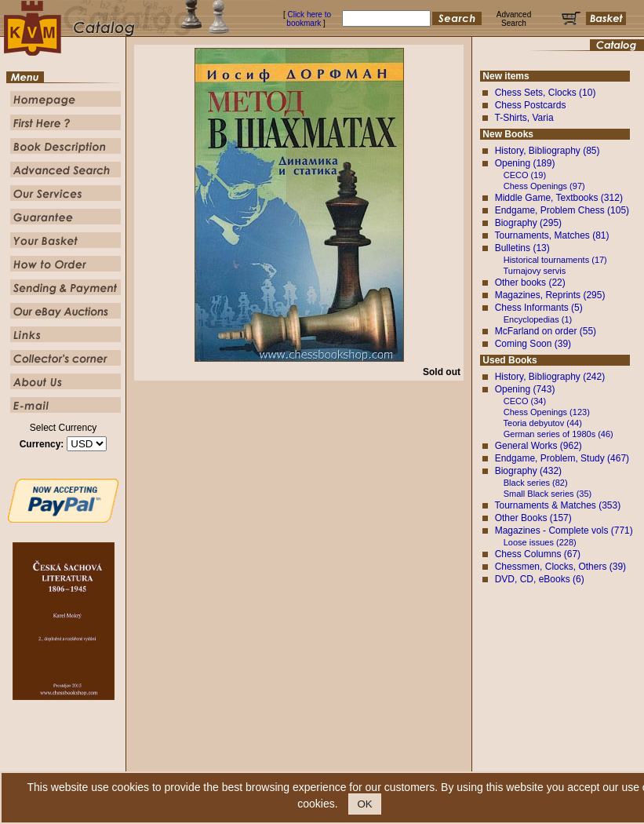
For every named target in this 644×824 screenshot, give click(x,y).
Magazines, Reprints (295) (550, 295)
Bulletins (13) (522, 248)
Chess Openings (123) (547, 412)
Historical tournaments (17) (555, 260)
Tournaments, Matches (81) (551, 235)
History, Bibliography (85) (548, 151)
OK (364, 804)
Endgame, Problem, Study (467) (562, 458)
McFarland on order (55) (546, 331)
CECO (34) (525, 401)
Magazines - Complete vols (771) (564, 530)
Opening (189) (525, 163)
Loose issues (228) (540, 542)
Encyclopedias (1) (538, 319)
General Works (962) (538, 446)
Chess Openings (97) (544, 186)
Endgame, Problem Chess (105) (562, 210)
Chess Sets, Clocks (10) (546, 93)
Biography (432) (528, 471)
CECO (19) (525, 175)
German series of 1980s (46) (558, 434)
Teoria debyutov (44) (543, 423)
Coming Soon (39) (533, 344)
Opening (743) (525, 389)
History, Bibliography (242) (550, 377)
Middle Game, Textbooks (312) (559, 198)
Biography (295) (528, 223)
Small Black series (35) (548, 494)
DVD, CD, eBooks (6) (540, 579)
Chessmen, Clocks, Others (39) (560, 567)
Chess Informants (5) (539, 308)
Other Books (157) (533, 518)
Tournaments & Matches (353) (557, 505)
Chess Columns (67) (538, 554)
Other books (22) (530, 283)
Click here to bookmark (309, 19)
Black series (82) (536, 483)
